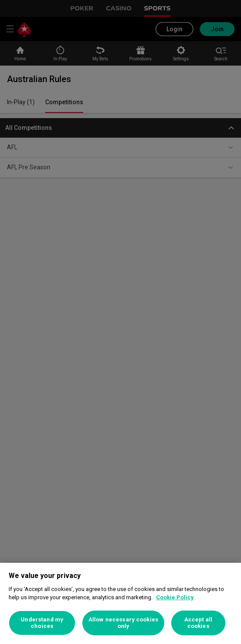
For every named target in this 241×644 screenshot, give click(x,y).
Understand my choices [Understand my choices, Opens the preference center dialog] (42, 623)
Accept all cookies (198, 623)
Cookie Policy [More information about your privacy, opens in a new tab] (175, 597)
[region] (120, 603)
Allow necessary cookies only (123, 623)
